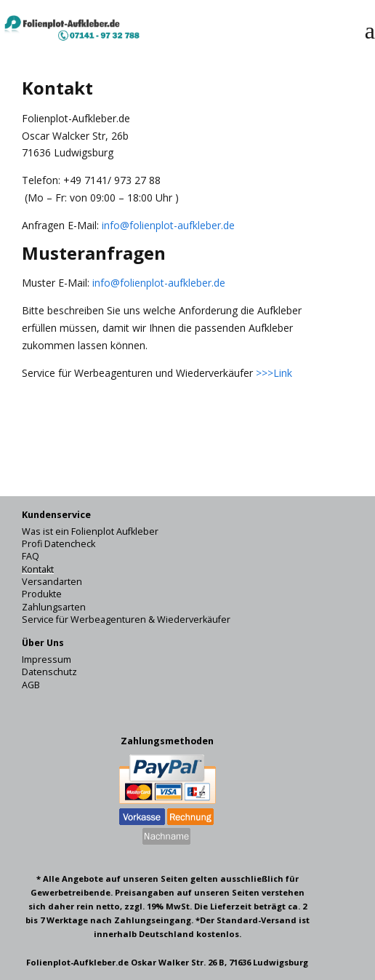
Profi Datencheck (59, 544)
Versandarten (52, 582)
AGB (31, 685)
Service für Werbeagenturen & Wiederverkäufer (126, 620)
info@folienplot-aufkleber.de (168, 225)
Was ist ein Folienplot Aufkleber (90, 531)
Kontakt (38, 569)
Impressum (47, 660)
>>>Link (274, 373)
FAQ (31, 556)
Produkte (42, 594)
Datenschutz (49, 672)
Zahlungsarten (54, 607)
